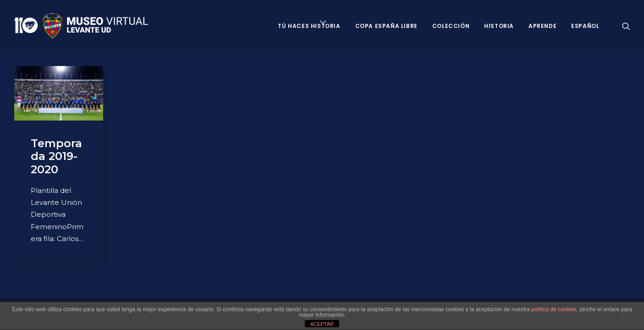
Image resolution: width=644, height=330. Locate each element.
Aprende (542, 26)
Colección (451, 26)
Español (585, 26)
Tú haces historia (309, 26)
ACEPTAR (322, 324)
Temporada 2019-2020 (56, 157)
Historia (499, 26)
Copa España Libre (386, 26)
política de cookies (554, 309)
